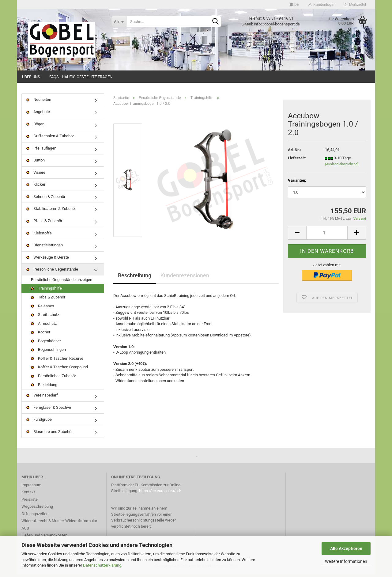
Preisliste (30, 502)
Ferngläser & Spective (49, 410)
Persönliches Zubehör (53, 379)
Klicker (36, 187)
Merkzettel (355, 5)
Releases (43, 309)
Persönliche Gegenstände (52, 272)
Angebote (38, 115)
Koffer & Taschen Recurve (57, 361)
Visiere (36, 175)
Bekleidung (44, 387)
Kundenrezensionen (185, 278)
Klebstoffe (39, 236)
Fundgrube (39, 422)
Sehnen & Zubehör (46, 200)
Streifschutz (45, 318)
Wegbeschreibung (37, 509)
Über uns (31, 77)
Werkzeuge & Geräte (48, 260)
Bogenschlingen (48, 353)
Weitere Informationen (346, 561)
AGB (25, 531)
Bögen (35, 127)
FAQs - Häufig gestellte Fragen (81, 77)
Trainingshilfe (46, 291)
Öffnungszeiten (35, 516)
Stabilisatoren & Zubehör (51, 212)
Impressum (31, 488)
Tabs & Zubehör (48, 300)
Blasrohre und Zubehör (49, 434)
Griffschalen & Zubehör (50, 139)
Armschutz (44, 326)
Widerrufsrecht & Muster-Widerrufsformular (59, 524)
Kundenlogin (321, 5)
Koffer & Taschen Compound (59, 370)
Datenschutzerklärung (102, 565)
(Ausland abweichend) (342, 167)
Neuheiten (39, 102)
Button (36, 163)
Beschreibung (135, 278)
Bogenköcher (46, 344)
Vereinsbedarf (42, 398)
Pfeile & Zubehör (44, 224)
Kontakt (28, 495)
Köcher (41, 335)
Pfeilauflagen (41, 151)
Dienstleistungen (45, 248)
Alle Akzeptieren (346, 549)
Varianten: (297, 183)
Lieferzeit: (297, 161)
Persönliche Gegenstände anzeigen (62, 282)
